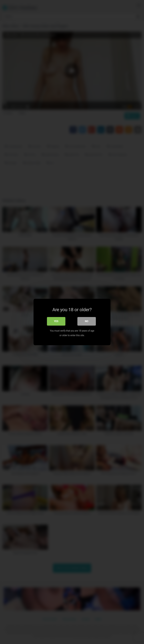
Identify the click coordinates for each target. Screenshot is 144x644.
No (87, 321)
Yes (56, 321)
